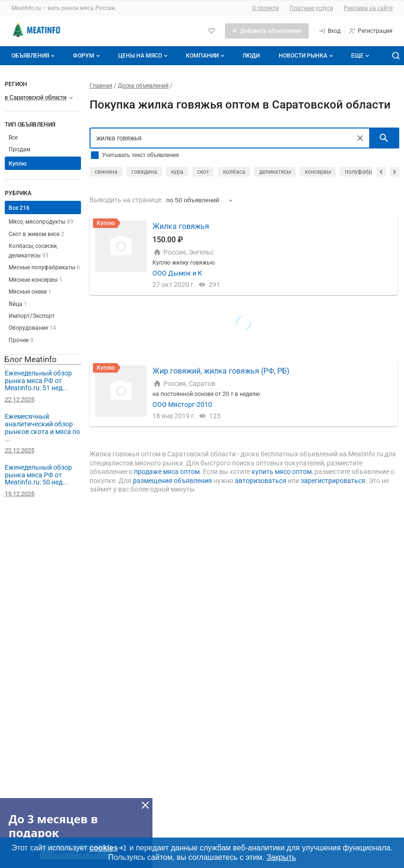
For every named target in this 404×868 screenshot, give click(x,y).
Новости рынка (307, 56)
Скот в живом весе (36, 234)
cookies (109, 848)
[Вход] (329, 31)
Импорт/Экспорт (32, 316)
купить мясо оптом (282, 472)
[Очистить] (360, 138)
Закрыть (281, 857)
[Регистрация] (370, 31)
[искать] (384, 138)
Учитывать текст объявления (140, 155)
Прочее (21, 340)
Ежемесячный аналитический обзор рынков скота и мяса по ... (42, 428)
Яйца (18, 304)
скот (203, 172)
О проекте (265, 8)
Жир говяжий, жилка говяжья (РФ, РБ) (221, 371)
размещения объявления (172, 481)
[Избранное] (212, 31)
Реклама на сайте (368, 8)
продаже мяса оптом (167, 472)
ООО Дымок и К (177, 273)
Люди (251, 56)
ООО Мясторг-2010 (182, 404)
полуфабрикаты (367, 172)
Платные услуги (311, 8)
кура (177, 172)
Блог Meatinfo (30, 359)
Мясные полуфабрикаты (44, 267)
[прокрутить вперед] (394, 172)
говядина (144, 172)
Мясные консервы (35, 280)
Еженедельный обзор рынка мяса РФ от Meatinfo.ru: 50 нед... (38, 475)
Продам (20, 149)
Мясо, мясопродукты (41, 222)
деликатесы (275, 172)
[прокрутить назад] (381, 172)
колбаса (234, 172)
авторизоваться (261, 481)
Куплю (18, 164)
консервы (318, 172)
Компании (206, 56)
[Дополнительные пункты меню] (360, 56)
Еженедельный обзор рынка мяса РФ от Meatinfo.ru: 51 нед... (38, 380)
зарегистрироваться (333, 481)
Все (13, 138)
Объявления (34, 56)
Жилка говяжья (181, 226)
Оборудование (32, 328)
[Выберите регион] (39, 98)
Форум (87, 56)
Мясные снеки (30, 292)
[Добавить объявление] (267, 31)
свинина (106, 172)
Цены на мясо (144, 56)
